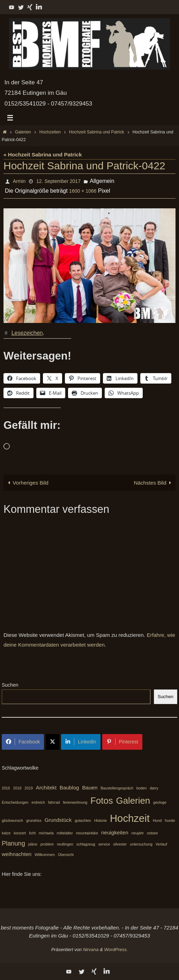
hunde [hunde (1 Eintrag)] (170, 820)
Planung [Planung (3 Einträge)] (13, 843)
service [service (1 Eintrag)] (104, 844)
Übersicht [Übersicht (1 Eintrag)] (66, 855)
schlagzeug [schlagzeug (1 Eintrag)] (86, 844)
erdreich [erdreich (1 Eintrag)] (38, 802)
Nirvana (91, 950)
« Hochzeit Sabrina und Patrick (43, 155)
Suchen (10, 685)
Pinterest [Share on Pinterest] (122, 742)
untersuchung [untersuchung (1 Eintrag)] (141, 844)
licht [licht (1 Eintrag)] (32, 833)
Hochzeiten (50, 132)
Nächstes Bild (154, 483)
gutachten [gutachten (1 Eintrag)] (83, 820)
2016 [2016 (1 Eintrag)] (6, 788)
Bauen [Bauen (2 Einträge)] (90, 788)
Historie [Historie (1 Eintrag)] (100, 820)
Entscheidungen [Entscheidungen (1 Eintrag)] (15, 802)
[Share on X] (53, 742)
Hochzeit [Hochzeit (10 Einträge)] (130, 818)
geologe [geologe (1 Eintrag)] (160, 802)
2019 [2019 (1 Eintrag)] (29, 788)
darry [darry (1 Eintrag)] (154, 788)
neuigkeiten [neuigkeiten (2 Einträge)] (115, 832)
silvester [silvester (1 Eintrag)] (120, 844)
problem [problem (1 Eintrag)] (47, 844)
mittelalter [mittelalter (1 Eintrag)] (65, 833)
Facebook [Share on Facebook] (23, 742)
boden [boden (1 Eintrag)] (142, 788)
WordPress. (116, 950)
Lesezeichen (27, 333)
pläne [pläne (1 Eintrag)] (33, 844)
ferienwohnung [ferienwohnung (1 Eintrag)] (75, 802)
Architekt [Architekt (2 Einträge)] (46, 788)
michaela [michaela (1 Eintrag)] (46, 833)
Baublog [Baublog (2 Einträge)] (69, 788)
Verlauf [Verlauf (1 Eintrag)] (161, 844)
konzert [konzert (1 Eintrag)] (20, 833)
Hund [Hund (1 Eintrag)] (157, 820)
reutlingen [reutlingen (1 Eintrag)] (65, 844)
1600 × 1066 (83, 191)
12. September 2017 (58, 181)
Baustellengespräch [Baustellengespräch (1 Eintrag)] (117, 788)
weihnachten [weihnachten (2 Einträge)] (17, 854)
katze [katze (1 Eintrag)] (6, 833)
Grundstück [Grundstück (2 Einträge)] (58, 820)
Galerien (23, 132)
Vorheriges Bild (27, 483)
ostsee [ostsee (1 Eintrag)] (152, 833)
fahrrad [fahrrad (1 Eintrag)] (54, 802)
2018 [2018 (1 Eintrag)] (17, 788)
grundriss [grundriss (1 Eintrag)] (34, 820)
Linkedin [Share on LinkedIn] (81, 742)
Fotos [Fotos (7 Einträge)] (102, 801)
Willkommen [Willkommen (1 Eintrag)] (45, 855)
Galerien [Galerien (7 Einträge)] (133, 801)
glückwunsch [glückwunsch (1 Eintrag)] (12, 820)
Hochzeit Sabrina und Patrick (97, 132)
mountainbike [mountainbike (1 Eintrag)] (87, 833)
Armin (19, 181)
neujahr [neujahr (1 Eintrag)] (138, 833)
